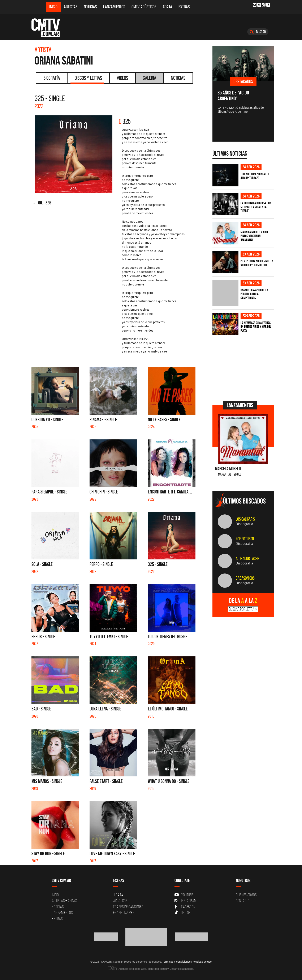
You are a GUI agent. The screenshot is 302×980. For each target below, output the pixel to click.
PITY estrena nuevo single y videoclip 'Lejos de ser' (257, 263)
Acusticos (120, 901)
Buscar (258, 32)
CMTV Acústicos (144, 7)
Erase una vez (124, 913)
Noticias (90, 7)
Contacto (243, 901)
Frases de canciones (128, 907)
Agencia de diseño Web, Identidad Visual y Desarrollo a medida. (151, 969)
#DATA (167, 7)
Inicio (53, 7)
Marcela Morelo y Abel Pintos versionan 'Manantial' (254, 236)
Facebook (185, 907)
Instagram (185, 901)
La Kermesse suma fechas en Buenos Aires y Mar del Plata (256, 327)
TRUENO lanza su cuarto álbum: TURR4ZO (255, 176)
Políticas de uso (202, 962)
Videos (122, 78)
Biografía (52, 78)
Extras (184, 7)
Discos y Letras (87, 79)
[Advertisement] (244, 368)
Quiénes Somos (246, 895)
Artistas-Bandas (64, 901)
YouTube (184, 895)
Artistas (71, 7)
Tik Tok (183, 913)
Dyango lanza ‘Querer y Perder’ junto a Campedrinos (254, 294)
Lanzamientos (114, 7)
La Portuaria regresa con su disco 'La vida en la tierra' (256, 207)
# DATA (118, 895)
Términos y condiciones (176, 962)
